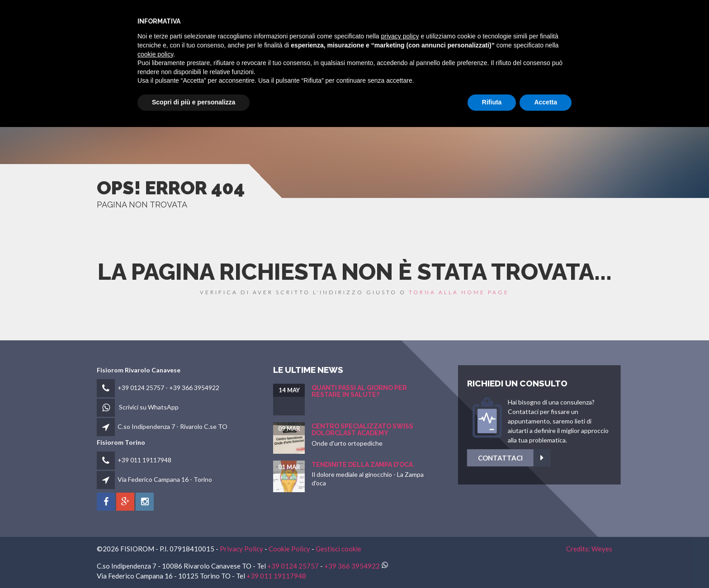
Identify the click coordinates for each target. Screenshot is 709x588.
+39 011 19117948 (144, 460)
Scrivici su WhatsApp (149, 407)
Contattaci (570, 458)
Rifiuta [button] (492, 564)
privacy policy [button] (400, 498)
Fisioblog (523, 19)
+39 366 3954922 (194, 388)
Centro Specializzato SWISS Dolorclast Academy (362, 430)
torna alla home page (459, 292)
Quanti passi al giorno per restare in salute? (359, 391)
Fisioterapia (424, 19)
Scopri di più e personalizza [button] (194, 564)
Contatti (569, 19)
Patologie (475, 19)
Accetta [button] (546, 564)
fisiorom (374, 19)
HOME (337, 19)
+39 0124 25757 (141, 388)
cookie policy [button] (155, 515)
